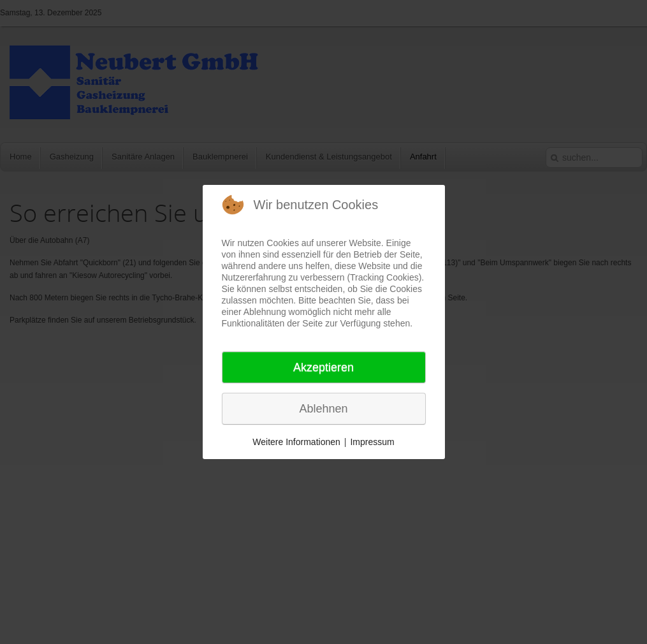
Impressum (372, 442)
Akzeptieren (323, 367)
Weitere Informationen (296, 442)
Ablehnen (323, 409)
